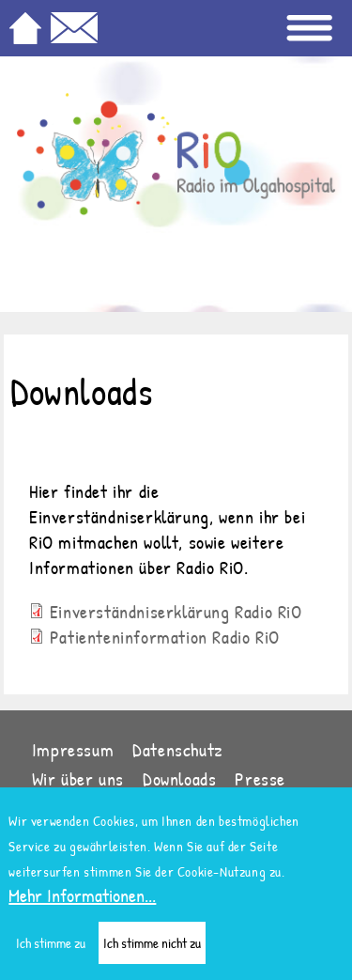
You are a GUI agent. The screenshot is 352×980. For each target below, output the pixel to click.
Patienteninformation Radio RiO (165, 637)
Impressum (73, 749)
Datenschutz (178, 749)
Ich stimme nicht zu (152, 952)
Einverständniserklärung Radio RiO (176, 611)
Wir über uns (78, 778)
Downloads (179, 778)
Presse (260, 778)
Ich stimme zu (51, 952)
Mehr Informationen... (82, 904)
